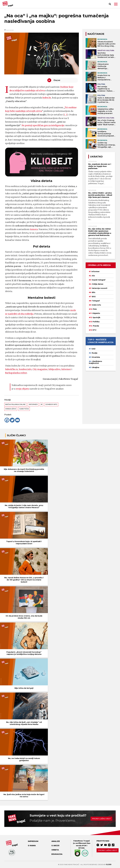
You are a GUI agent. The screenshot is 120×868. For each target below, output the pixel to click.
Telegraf (96, 301)
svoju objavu (23, 389)
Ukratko (96, 157)
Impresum (33, 841)
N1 (42, 404)
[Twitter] (12, 420)
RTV (94, 330)
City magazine (41, 369)
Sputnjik (96, 317)
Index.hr (47, 98)
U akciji (55, 846)
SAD (93, 349)
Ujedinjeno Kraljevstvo (95, 362)
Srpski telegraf (99, 280)
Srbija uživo (56, 369)
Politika (96, 322)
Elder (109, 864)
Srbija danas (98, 284)
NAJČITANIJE (96, 34)
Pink (95, 309)
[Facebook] (7, 420)
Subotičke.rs (12, 369)
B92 (94, 297)
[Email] (17, 420)
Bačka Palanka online (15, 404)
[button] (116, 4)
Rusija (95, 353)
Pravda (96, 326)
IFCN (84, 846)
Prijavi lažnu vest (101, 819)
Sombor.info (26, 369)
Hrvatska (96, 357)
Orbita (55, 850)
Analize (56, 841)
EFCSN (81, 848)
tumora (34, 229)
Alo (93, 276)
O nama (32, 846)
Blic (94, 292)
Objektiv (96, 313)
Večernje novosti (100, 288)
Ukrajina (96, 367)
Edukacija (57, 854)
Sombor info (51, 404)
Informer (68, 369)
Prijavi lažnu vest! (108, 850)
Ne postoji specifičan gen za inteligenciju (44, 125)
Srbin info (96, 305)
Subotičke (24, 409)
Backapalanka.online (16, 373)
